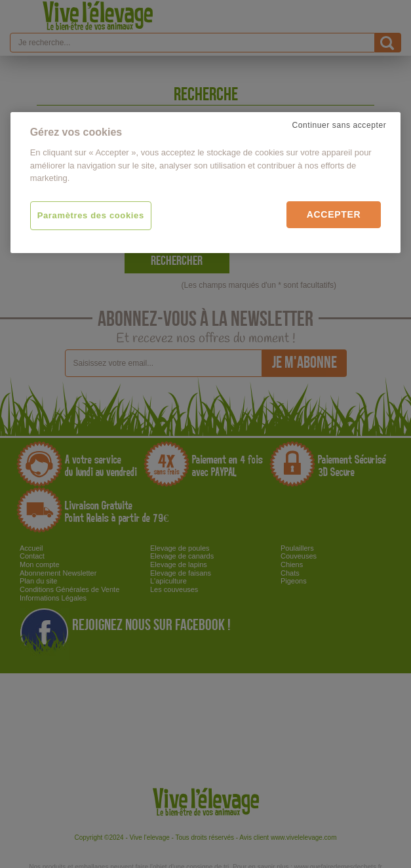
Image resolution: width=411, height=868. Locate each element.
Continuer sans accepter (339, 125)
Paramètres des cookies (91, 215)
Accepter (334, 214)
